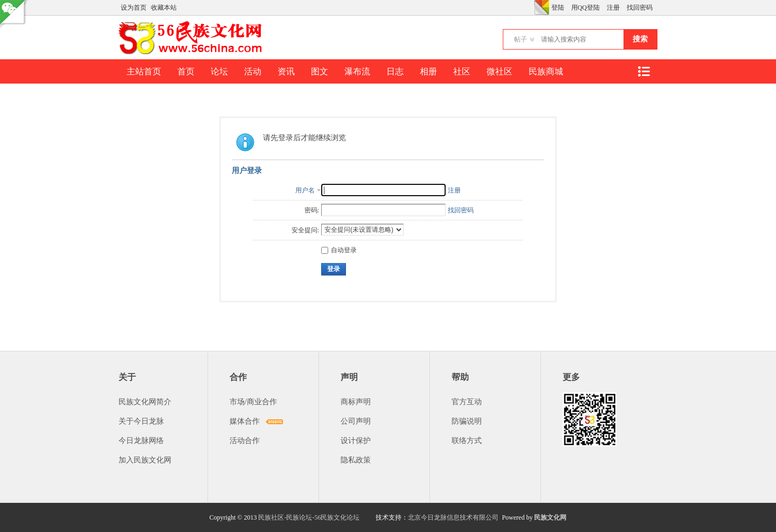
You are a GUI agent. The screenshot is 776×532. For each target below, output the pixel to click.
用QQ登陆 (586, 8)
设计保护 (356, 441)
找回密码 (640, 8)
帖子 (521, 39)
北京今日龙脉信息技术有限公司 (453, 517)
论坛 (219, 71)
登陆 (558, 8)
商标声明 (356, 402)
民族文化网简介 (145, 402)
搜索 (640, 39)
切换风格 (542, 8)
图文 (320, 71)
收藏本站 (164, 8)
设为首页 (134, 8)
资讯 (286, 71)
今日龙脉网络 (141, 441)
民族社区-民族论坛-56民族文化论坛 (309, 517)
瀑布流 (357, 71)
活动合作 (245, 441)
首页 (186, 71)
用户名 (305, 190)
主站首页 (144, 71)
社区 (462, 71)
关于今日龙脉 (141, 421)
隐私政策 (356, 460)
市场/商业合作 (253, 402)
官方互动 (467, 402)
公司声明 (356, 421)
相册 (428, 71)
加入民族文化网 (145, 460)
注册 (613, 8)
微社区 (500, 71)
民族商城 (546, 71)
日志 (395, 71)
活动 (253, 71)
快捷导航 (643, 71)
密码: (312, 210)
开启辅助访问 (531, 8)
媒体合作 (245, 421)
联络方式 (467, 441)
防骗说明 (467, 421)
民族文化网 (550, 517)
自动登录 (339, 250)
